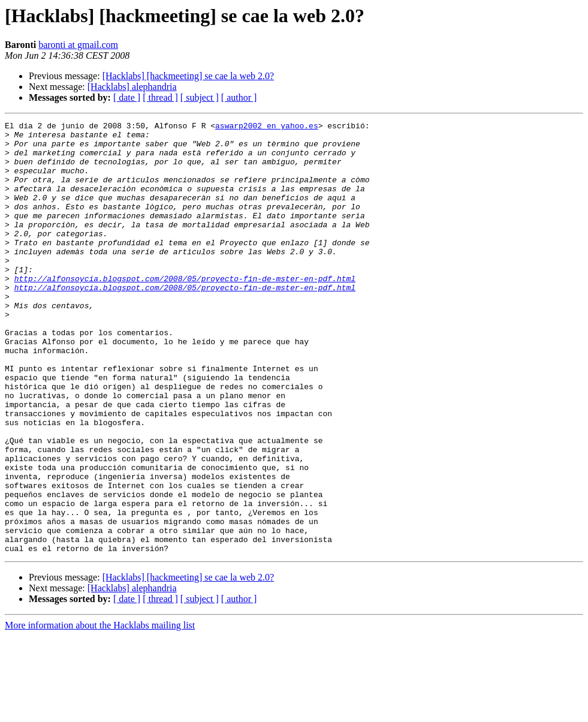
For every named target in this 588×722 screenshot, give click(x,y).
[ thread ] (160, 97)
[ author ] (239, 97)
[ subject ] (200, 97)
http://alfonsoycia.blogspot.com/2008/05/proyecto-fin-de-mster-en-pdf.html (185, 311)
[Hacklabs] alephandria (132, 87)
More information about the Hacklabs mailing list (100, 712)
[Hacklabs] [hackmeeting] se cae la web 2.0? (189, 76)
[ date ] (127, 97)
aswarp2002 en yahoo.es (267, 127)
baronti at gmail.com (78, 45)
